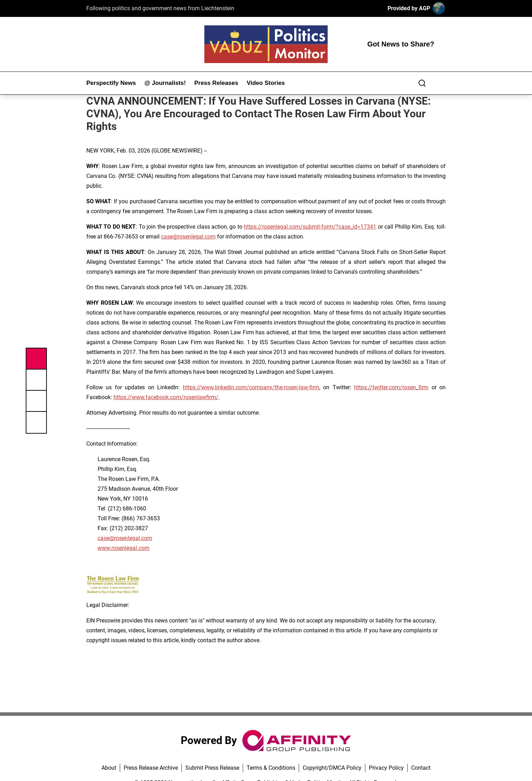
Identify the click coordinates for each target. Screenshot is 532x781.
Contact (421, 768)
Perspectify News (111, 83)
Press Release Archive (151, 768)
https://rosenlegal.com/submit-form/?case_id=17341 (310, 227)
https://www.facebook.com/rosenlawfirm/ (166, 397)
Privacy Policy (386, 768)
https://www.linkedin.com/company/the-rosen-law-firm (251, 387)
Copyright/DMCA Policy (332, 768)
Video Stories (266, 83)
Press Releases (216, 83)
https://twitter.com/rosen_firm (391, 387)
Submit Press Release (212, 768)
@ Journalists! (165, 83)
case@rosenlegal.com (188, 237)
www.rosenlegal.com (123, 548)
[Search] (422, 83)
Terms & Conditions (271, 768)
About (109, 768)
